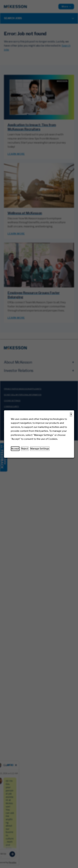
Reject (25, 449)
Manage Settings (40, 449)
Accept (15, 449)
